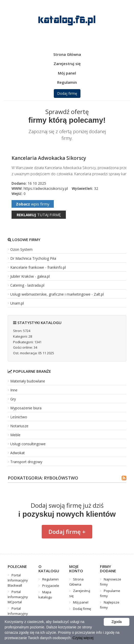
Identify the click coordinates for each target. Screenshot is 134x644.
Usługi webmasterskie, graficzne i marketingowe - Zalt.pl (57, 294)
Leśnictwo (19, 417)
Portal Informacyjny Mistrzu (18, 614)
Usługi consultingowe (28, 444)
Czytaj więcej (83, 638)
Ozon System (21, 249)
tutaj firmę (39, 215)
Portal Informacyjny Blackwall (18, 580)
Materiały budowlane (28, 381)
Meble (15, 435)
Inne (14, 390)
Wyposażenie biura (26, 408)
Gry (13, 399)
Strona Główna (67, 54)
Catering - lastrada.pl (27, 285)
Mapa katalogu (45, 595)
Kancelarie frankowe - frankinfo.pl (38, 267)
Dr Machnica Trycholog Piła (33, 258)
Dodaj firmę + (67, 532)
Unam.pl (17, 303)
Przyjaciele (51, 586)
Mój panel (67, 73)
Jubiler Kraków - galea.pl (30, 276)
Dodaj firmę (67, 93)
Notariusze (19, 426)
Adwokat (18, 453)
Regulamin (67, 82)
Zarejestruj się (67, 64)
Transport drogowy (26, 462)
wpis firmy (33, 204)
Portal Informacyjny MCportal (18, 597)
